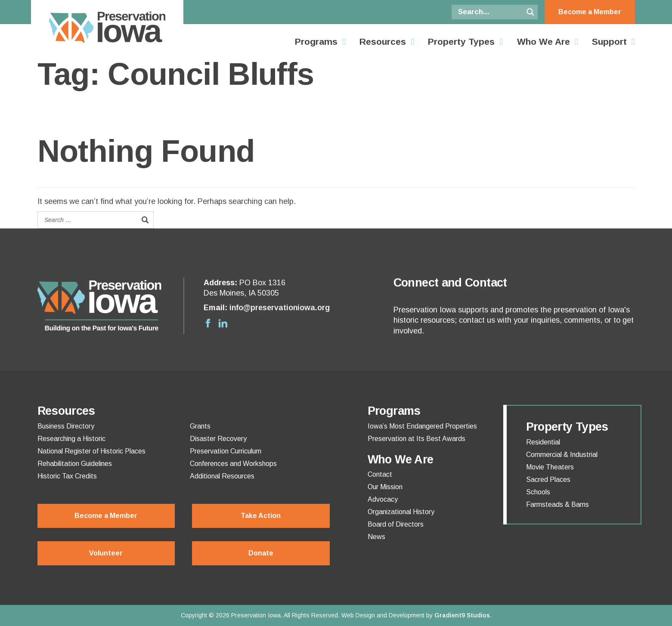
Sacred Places (548, 480)
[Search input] (489, 12)
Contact (380, 475)
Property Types (461, 42)
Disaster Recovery (218, 439)
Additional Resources (222, 476)
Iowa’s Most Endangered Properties (422, 426)
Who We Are (543, 42)
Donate (261, 553)
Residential (543, 442)
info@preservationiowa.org (280, 308)
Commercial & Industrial (562, 455)
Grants (200, 426)
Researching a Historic (71, 439)
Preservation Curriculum (226, 451)
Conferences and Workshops (233, 464)
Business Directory (66, 426)
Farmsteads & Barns (557, 505)
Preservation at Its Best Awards (417, 439)
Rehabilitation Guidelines (75, 464)
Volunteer (106, 553)
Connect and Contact (450, 283)
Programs (316, 42)
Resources (383, 42)
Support (609, 42)
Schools (538, 492)
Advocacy (383, 500)
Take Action (261, 516)
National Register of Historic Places (91, 451)
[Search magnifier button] (530, 12)
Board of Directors (396, 524)
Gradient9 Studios (462, 615)
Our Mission (385, 487)
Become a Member (590, 12)
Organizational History (401, 512)
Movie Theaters (550, 467)
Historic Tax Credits (67, 476)
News (376, 537)
